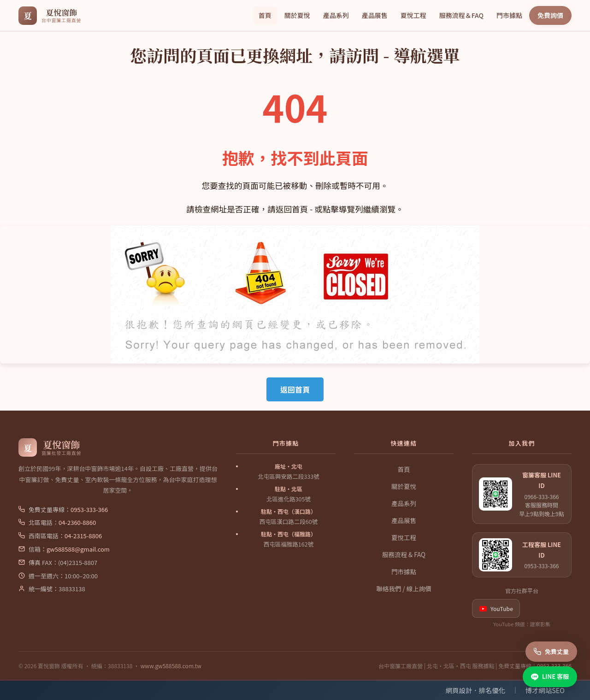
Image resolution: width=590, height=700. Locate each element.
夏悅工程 (413, 15)
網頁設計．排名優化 (476, 690)
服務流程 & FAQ (404, 554)
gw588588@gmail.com (78, 549)
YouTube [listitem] (496, 609)
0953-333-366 (89, 509)
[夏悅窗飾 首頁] (50, 16)
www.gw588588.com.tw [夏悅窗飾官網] (171, 666)
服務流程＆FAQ (461, 15)
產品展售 (375, 15)
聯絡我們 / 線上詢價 (404, 588)
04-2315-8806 (83, 536)
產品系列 (336, 15)
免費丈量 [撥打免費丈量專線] (551, 651)
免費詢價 (550, 15)
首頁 (265, 15)
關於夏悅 (297, 15)
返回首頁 (295, 389)
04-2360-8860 (77, 522)
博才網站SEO (545, 690)
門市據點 (509, 15)
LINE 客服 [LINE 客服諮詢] (550, 676)
